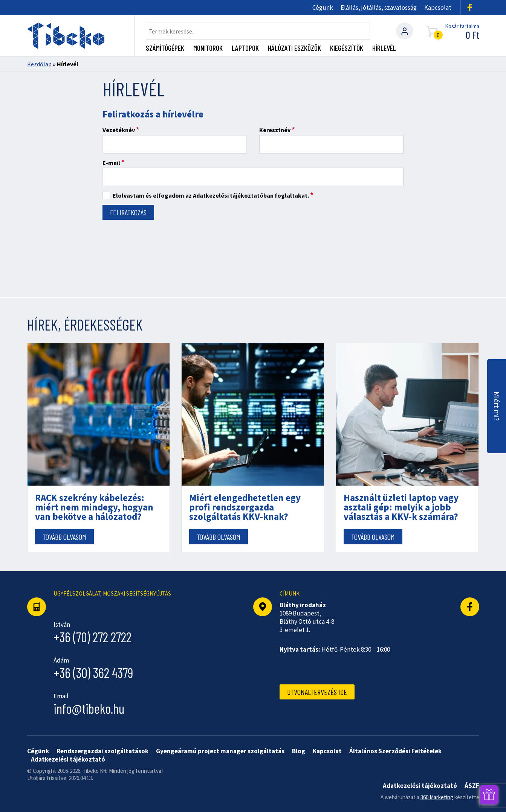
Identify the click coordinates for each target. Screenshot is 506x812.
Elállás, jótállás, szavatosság (379, 8)
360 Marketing (437, 797)
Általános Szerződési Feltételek (395, 751)
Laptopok (245, 48)
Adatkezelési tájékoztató (68, 759)
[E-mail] (253, 177)
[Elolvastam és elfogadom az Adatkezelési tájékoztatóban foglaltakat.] (106, 195)
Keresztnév (277, 130)
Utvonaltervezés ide (317, 692)
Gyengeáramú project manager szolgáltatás (220, 751)
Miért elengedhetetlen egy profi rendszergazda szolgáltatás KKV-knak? (245, 507)
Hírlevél (384, 48)
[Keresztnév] (332, 144)
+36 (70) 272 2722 (92, 637)
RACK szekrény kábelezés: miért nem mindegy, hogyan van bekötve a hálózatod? (94, 507)
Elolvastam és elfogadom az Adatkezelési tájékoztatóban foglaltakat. (208, 196)
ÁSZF (472, 786)
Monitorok (208, 48)
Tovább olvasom (64, 537)
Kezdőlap (39, 64)
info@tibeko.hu (89, 708)
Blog (299, 751)
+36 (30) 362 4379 (93, 673)
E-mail (114, 162)
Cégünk (323, 8)
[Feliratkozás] (128, 212)
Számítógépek (165, 48)
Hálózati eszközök (294, 48)
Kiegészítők (347, 48)
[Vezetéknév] (175, 144)
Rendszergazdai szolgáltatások (102, 751)
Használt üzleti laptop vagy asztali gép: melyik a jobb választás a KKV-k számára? (401, 507)
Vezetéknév (121, 130)
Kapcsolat (438, 8)
